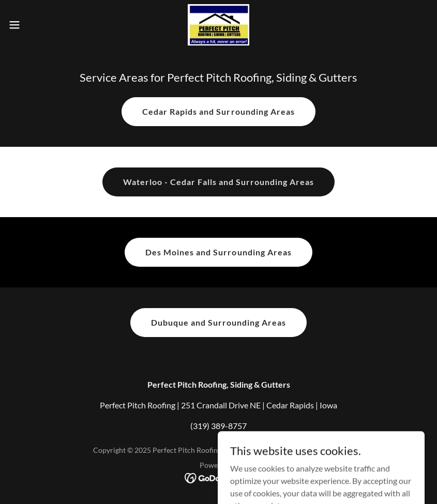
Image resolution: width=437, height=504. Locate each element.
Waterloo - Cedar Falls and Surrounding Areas (218, 182)
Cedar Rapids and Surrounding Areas (218, 111)
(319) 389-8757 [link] (218, 426)
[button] (36, 25)
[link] (218, 25)
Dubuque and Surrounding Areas (218, 322)
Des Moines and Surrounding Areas (218, 252)
